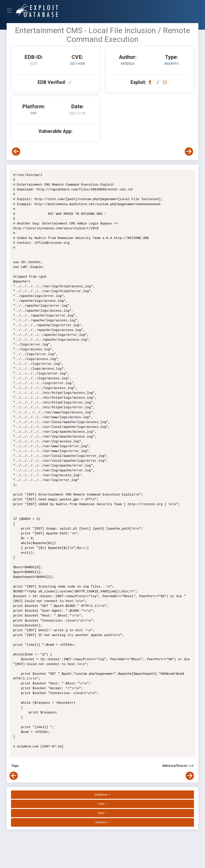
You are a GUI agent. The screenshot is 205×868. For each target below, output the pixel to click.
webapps (172, 64)
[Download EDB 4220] (151, 82)
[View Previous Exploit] (16, 152)
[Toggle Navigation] (11, 11)
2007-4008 (77, 64)
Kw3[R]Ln (128, 64)
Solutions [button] (101, 822)
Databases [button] (101, 795)
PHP (34, 113)
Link (191, 766)
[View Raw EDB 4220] (165, 82)
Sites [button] (101, 813)
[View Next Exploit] (189, 152)
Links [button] (102, 804)
